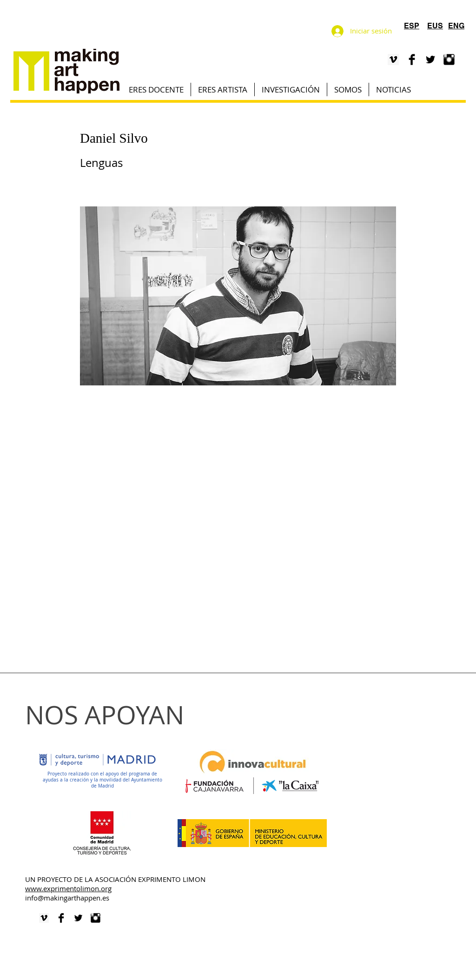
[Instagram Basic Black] (449, 60)
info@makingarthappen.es (67, 898)
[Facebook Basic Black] (412, 60)
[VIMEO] (393, 60)
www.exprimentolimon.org (68, 888)
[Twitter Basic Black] (430, 60)
